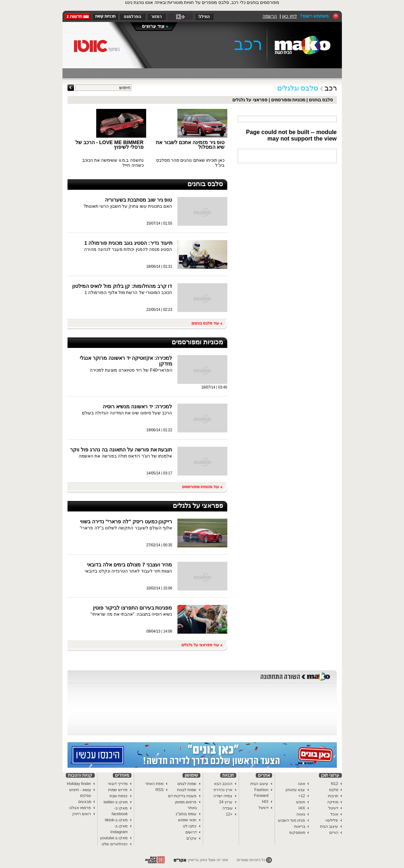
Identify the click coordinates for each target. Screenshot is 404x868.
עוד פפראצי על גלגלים (202, 645)
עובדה (227, 808)
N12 (334, 784)
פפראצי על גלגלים (250, 100)
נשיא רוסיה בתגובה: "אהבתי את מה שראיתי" (131, 614)
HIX (302, 808)
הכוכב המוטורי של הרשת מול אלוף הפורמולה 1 (128, 293)
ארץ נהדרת (223, 790)
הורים (334, 832)
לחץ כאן (289, 16)
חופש (301, 802)
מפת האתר (154, 784)
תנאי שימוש (187, 820)
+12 (229, 814)
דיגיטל (333, 808)
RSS (160, 790)
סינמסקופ (297, 832)
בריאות (300, 826)
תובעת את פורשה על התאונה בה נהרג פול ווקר (121, 450)
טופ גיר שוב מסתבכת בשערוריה (139, 200)
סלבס (334, 790)
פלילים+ (331, 820)
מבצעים (85, 802)
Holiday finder (79, 784)
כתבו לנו (190, 826)
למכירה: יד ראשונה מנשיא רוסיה (137, 407)
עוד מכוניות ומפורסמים (202, 487)
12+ (302, 796)
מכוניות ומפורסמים (288, 100)
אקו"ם (192, 838)
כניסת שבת (119, 796)
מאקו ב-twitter (115, 802)
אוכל (334, 814)
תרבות (333, 796)
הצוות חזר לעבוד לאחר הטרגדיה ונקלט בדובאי (128, 571)
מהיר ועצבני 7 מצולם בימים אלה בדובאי (129, 565)
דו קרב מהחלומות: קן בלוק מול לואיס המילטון (122, 286)
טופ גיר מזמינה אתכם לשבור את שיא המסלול (190, 145)
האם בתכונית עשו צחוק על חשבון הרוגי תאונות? (128, 206)
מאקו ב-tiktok (116, 820)
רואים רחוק (82, 814)
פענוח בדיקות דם (182, 796)
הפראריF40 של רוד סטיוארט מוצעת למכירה (131, 370)
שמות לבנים (187, 784)
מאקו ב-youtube (114, 838)
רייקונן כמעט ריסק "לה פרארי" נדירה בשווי (126, 522)
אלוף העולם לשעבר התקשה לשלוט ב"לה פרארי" (126, 528)
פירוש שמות (118, 790)
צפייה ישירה (223, 796)
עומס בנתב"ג (186, 814)
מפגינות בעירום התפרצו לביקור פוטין (133, 608)
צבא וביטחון (295, 790)
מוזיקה (333, 802)
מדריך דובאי (118, 784)
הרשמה (270, 16)
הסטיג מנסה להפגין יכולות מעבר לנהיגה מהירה (128, 249)
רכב (248, 44)
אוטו (302, 784)
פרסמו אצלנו (80, 808)
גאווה (301, 814)
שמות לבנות (187, 790)
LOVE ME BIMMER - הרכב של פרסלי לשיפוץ (110, 145)
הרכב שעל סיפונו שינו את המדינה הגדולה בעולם (127, 413)
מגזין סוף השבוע (291, 820)
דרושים (191, 832)
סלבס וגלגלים (298, 88)
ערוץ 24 (226, 802)
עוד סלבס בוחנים (207, 323)
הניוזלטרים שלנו (115, 844)
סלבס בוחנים (321, 100)
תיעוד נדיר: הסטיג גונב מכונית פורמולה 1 (128, 243)
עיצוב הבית (329, 826)
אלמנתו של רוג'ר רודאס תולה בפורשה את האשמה (126, 456)
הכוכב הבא (223, 784)
